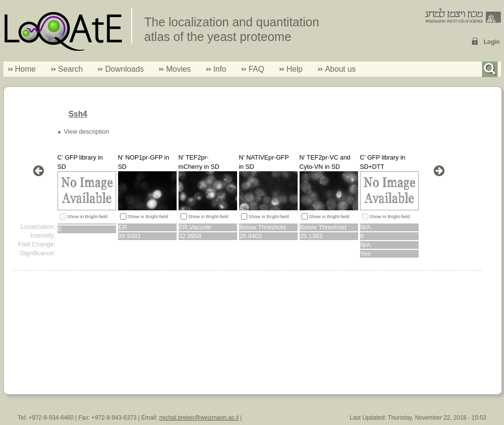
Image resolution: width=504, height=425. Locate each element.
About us (340, 69)
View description (87, 132)
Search (67, 69)
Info (216, 69)
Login (492, 42)
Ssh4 (78, 114)
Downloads (124, 69)
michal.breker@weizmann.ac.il (199, 418)
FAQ (256, 69)
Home (26, 69)
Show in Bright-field (88, 216)
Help (294, 69)
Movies (178, 69)
